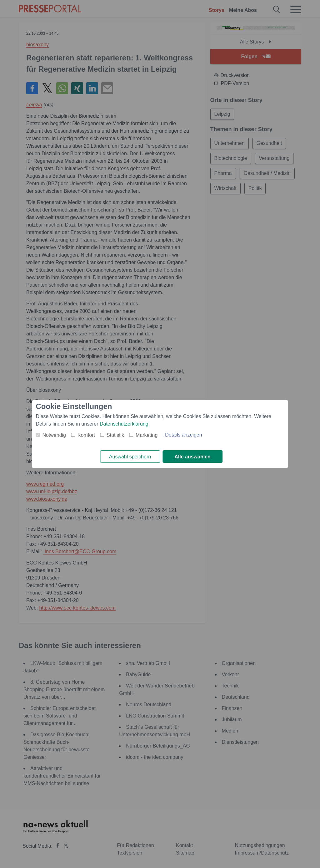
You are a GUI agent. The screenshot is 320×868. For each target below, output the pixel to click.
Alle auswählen (192, 457)
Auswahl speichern (130, 457)
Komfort (86, 435)
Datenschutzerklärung (124, 424)
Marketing (147, 435)
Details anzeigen (183, 435)
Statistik (115, 435)
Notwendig (54, 435)
